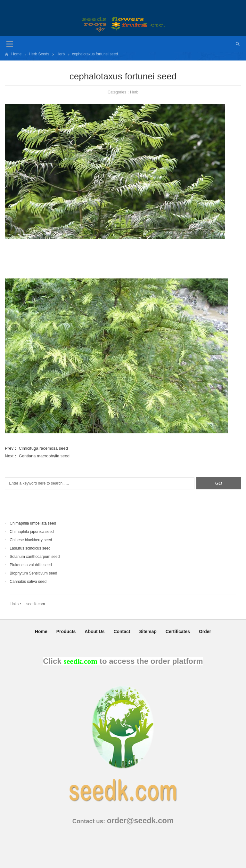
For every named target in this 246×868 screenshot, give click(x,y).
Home (16, 54)
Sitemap (148, 631)
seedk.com (36, 604)
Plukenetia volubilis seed (31, 565)
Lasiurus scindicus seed (30, 548)
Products (66, 631)
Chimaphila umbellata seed (33, 523)
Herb (61, 54)
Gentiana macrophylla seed (44, 456)
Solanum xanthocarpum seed (35, 557)
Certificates (178, 631)
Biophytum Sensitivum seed (33, 573)
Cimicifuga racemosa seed (43, 448)
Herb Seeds (39, 54)
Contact (122, 631)
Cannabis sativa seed (28, 582)
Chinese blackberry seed (31, 540)
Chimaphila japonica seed (32, 532)
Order (205, 631)
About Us (94, 631)
